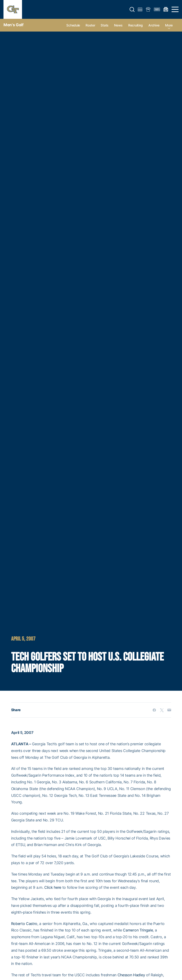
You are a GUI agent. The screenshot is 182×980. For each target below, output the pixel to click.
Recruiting (136, 25)
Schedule (73, 25)
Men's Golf (14, 25)
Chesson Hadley (131, 975)
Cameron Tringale (138, 930)
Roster (90, 25)
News (118, 25)
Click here (53, 887)
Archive (154, 25)
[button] (132, 10)
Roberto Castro (24, 924)
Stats (105, 25)
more (169, 25)
